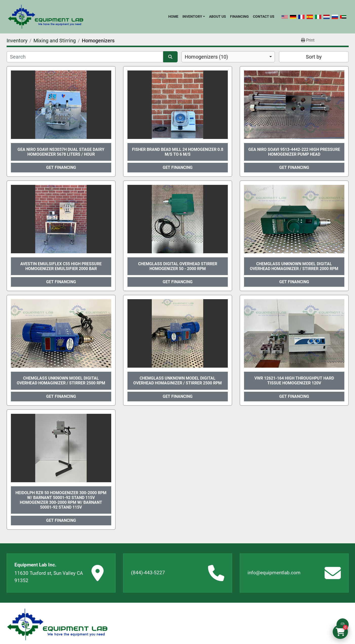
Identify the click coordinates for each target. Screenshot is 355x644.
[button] (194, 16)
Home (173, 16)
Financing (239, 16)
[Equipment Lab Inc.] (57, 625)
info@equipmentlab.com (274, 573)
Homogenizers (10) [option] (206, 57)
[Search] (85, 57)
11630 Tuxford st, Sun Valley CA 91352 (49, 577)
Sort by (314, 57)
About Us (218, 16)
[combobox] (228, 57)
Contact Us (264, 16)
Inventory (192, 16)
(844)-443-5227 (148, 573)
